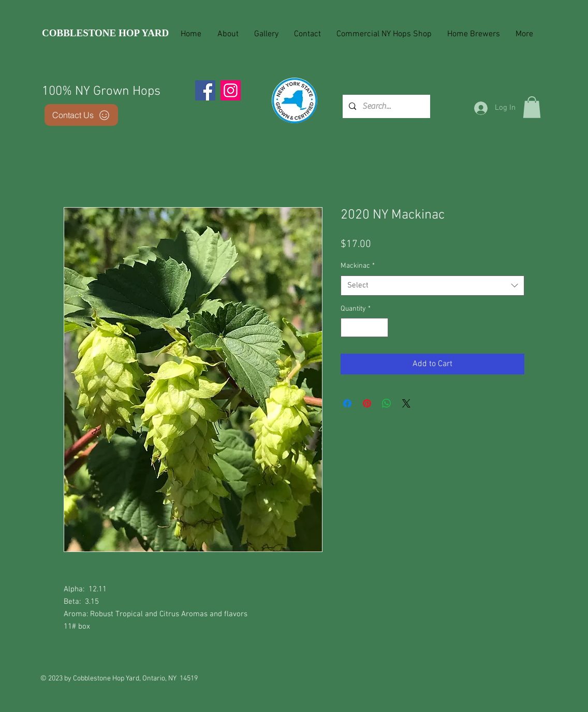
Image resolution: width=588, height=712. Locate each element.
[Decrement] (349, 328)
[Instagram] (231, 90)
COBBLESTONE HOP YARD (105, 33)
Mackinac (358, 266)
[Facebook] (205, 90)
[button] (532, 107)
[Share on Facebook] (347, 403)
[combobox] (432, 286)
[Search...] (385, 106)
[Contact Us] (81, 115)
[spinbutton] (364, 328)
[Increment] (380, 328)
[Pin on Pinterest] (367, 403)
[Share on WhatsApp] (387, 403)
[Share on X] (406, 403)
